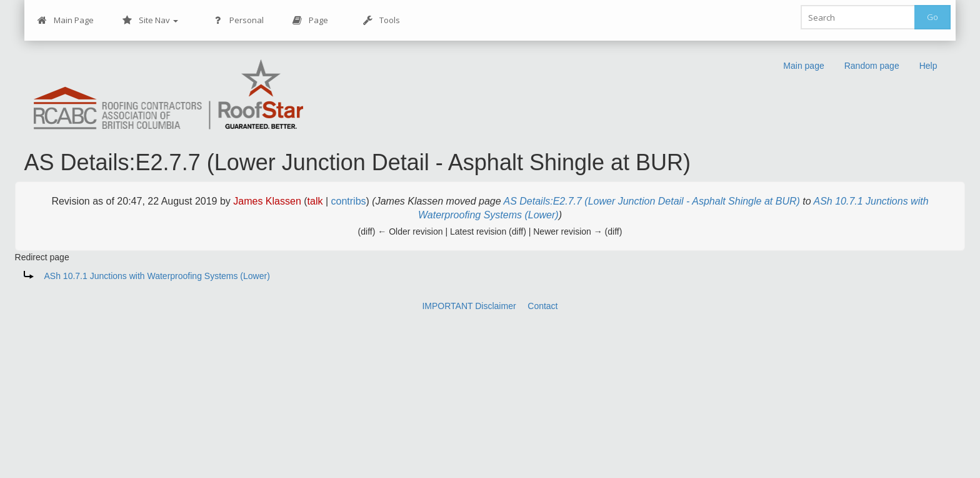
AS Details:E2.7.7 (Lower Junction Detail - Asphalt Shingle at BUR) (652, 201)
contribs (349, 201)
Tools (382, 20)
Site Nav (150, 20)
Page (310, 20)
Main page (803, 66)
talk (315, 201)
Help (928, 66)
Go (932, 17)
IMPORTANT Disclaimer (469, 306)
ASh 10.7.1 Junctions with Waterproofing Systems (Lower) (157, 276)
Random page (872, 66)
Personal (238, 20)
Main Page (66, 20)
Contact (542, 306)
